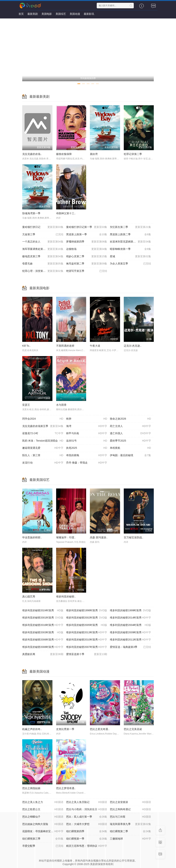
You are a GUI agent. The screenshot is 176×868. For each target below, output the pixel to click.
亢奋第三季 (43, 235)
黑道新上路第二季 (130, 235)
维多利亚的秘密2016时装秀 (43, 625)
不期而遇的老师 (65, 346)
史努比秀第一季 (65, 729)
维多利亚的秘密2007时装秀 (87, 647)
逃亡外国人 (130, 433)
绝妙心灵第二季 (87, 257)
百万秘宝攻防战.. (134, 537)
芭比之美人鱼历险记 (87, 802)
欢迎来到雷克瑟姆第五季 (130, 242)
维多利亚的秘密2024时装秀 (43, 611)
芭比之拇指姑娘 (31, 788)
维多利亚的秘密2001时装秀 (43, 618)
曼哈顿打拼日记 (43, 227)
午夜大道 (95, 346)
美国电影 (47, 14)
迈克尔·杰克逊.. (133, 346)
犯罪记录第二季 (133, 154)
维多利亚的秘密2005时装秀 (87, 625)
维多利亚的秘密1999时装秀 (130, 611)
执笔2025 (87, 448)
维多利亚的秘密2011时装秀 (130, 640)
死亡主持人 (130, 426)
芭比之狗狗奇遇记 (130, 809)
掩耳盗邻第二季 (87, 264)
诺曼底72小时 (43, 433)
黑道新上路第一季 (87, 235)
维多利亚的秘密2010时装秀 (87, 640)
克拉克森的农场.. (32, 154)
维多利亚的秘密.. (66, 597)
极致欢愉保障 (64, 154)
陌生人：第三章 (43, 455)
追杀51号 (87, 441)
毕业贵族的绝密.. (32, 537)
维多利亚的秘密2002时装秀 (87, 618)
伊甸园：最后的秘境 (130, 455)
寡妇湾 (94, 154)
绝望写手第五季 (87, 271)
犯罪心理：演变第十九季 (43, 271)
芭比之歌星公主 (43, 809)
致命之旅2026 (130, 419)
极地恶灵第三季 (43, 257)
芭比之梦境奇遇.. (66, 788)
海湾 (87, 426)
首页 (21, 14)
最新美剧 (33, 14)
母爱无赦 (43, 264)
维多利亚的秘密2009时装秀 (130, 633)
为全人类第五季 (130, 264)
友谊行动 (43, 463)
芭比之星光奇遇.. (100, 729)
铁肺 (87, 419)
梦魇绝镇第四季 (87, 242)
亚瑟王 (26, 405)
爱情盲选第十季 (87, 654)
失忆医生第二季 (130, 227)
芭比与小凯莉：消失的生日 (87, 809)
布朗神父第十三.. (66, 213)
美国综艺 (61, 14)
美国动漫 (75, 14)
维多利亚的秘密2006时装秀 (43, 640)
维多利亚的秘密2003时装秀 (43, 633)
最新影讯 (89, 14)
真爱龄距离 (43, 654)
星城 (130, 257)
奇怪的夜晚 (87, 455)
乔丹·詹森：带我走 (87, 463)
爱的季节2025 (130, 441)
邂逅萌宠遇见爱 (43, 448)
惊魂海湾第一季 (31, 213)
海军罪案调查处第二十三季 (43, 249)
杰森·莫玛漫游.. (99, 537)
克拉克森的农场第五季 (43, 426)
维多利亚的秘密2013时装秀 (87, 633)
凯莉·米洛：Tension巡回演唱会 (43, 441)
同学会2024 (43, 419)
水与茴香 (61, 405)
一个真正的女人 (43, 242)
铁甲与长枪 (87, 433)
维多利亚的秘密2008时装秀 (43, 647)
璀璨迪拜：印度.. (66, 537)
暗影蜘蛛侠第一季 (130, 249)
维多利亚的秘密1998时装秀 (87, 611)
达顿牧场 (87, 249)
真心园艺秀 (29, 597)
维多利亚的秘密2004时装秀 (130, 625)
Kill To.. (26, 346)
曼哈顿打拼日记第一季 (87, 227)
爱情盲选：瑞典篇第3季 (130, 647)
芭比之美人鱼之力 (43, 802)
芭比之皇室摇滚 (130, 802)
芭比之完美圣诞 (133, 729)
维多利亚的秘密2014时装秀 (130, 618)
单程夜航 (130, 448)
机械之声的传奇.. (32, 729)
